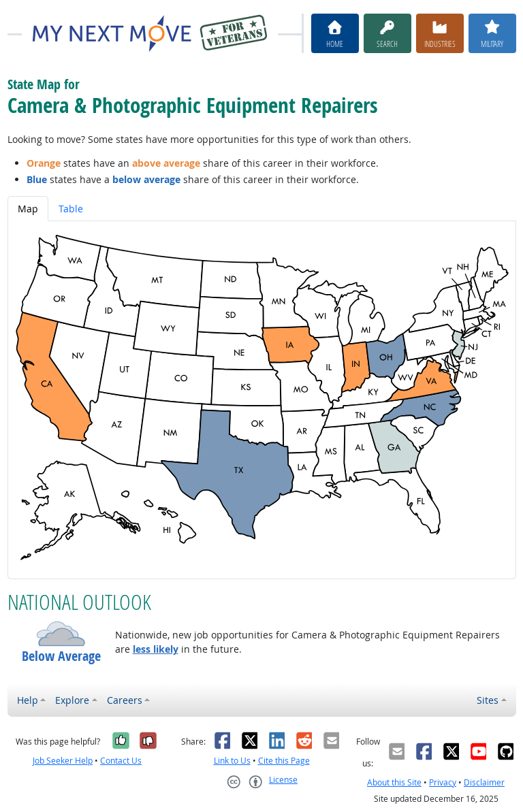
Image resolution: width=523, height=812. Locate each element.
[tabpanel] (262, 400)
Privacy (443, 782)
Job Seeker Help (63, 761)
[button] (61, 634)
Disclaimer (484, 782)
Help (28, 700)
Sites (488, 700)
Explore (72, 700)
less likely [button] (156, 649)
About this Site (394, 782)
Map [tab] (28, 209)
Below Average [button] (61, 656)
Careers (125, 700)
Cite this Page (284, 761)
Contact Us (121, 761)
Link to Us (232, 761)
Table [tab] (71, 209)
